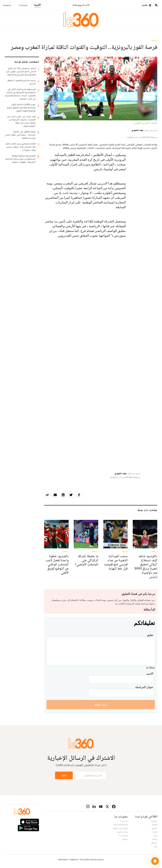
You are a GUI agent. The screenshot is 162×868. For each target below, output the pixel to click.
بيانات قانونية (122, 832)
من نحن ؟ (124, 821)
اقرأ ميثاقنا (149, 609)
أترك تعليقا (101, 705)
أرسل (64, 775)
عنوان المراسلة (144, 687)
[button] (155, 861)
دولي (156, 846)
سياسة (154, 821)
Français (23, 5)
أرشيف (125, 839)
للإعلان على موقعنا (120, 828)
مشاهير (154, 843)
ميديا (155, 836)
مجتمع (154, 828)
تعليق (150, 635)
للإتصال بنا (123, 836)
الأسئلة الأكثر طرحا (120, 825)
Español (7, 5)
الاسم (150, 674)
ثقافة (155, 832)
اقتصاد (155, 825)
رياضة (154, 40)
